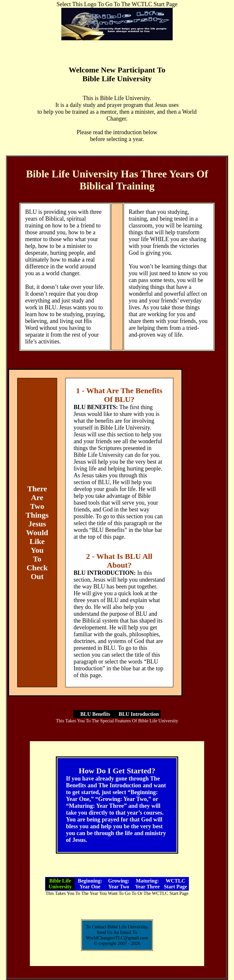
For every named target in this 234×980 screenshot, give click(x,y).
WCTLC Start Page (176, 884)
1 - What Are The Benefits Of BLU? (119, 395)
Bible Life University (60, 884)
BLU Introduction (139, 714)
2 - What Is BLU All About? (119, 561)
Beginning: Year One (90, 884)
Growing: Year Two (119, 884)
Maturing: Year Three (147, 884)
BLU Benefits (95, 714)
